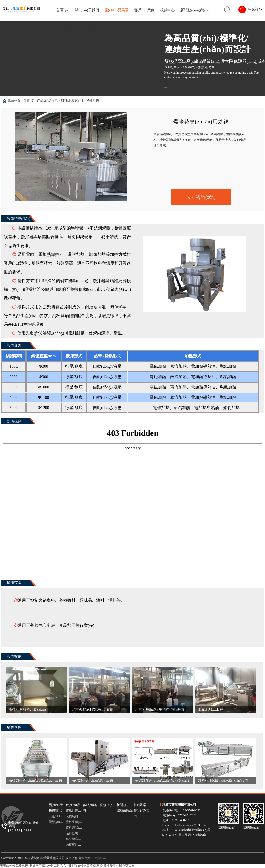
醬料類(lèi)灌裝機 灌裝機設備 (74, 828)
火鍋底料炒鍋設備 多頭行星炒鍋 (74, 816)
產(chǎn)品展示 (117, 10)
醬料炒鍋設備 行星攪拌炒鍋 (80, 101)
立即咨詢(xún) (201, 197)
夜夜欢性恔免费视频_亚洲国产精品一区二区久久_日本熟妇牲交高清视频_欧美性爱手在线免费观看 (67, 866)
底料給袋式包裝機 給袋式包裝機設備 (74, 833)
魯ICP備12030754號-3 (103, 858)
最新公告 (123, 811)
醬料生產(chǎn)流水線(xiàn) (74, 822)
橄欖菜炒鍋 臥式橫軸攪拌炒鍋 (74, 845)
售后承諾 (64, 31)
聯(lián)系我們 (88, 31)
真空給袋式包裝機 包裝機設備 (74, 839)
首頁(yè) (63, 10)
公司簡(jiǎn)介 (57, 811)
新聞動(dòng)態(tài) (195, 10)
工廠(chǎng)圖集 (57, 816)
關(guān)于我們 (87, 10)
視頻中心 (167, 10)
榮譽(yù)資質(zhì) (57, 822)
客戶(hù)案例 (144, 10)
